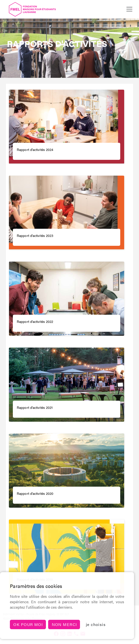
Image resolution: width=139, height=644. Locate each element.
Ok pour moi (28, 624)
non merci (64, 624)
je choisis (96, 624)
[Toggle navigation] (129, 9)
